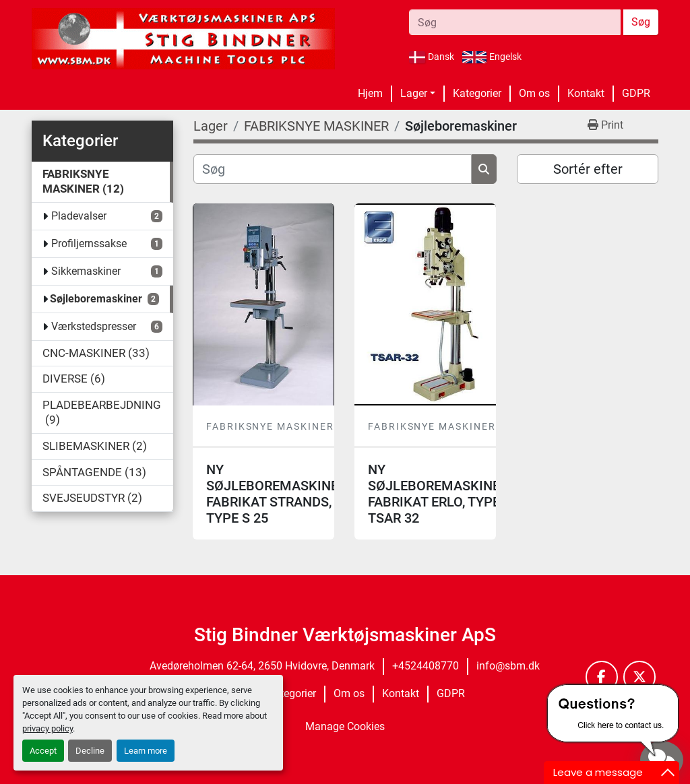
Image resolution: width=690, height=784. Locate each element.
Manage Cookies (345, 726)
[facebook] (602, 677)
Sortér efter (588, 169)
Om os (534, 93)
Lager (414, 93)
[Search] (515, 22)
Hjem (370, 93)
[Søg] (333, 169)
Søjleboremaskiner (96, 299)
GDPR (636, 93)
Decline (90, 751)
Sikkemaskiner (86, 271)
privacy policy (48, 728)
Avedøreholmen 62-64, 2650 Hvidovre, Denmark (262, 666)
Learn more (146, 751)
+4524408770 (426, 666)
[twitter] (639, 677)
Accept (43, 751)
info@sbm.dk (508, 666)
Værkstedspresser (94, 326)
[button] (418, 94)
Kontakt (586, 93)
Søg (641, 22)
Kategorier (477, 93)
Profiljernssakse (89, 243)
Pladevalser (79, 216)
